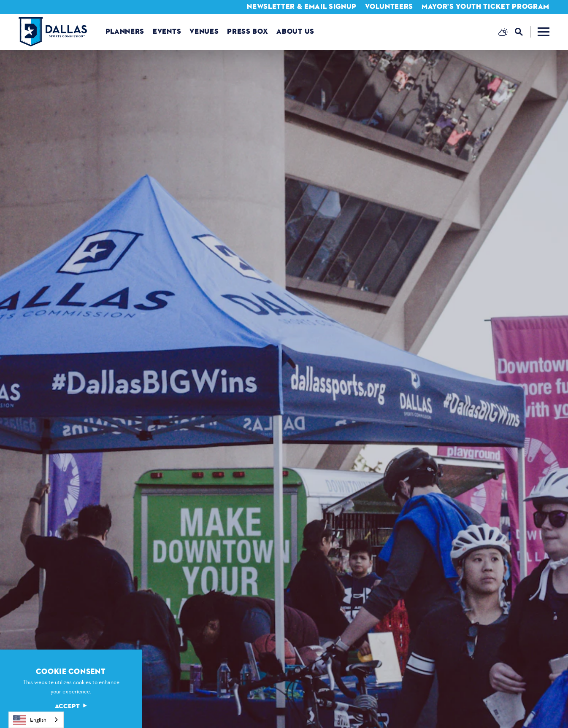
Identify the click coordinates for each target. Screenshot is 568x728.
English (30, 720)
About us (295, 31)
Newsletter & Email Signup (302, 7)
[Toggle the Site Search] (523, 32)
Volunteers (389, 7)
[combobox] (36, 720)
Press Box (247, 31)
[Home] (53, 32)
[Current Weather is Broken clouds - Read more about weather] (503, 32)
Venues (204, 31)
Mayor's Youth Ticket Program (486, 7)
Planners (125, 31)
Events (167, 31)
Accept (71, 706)
